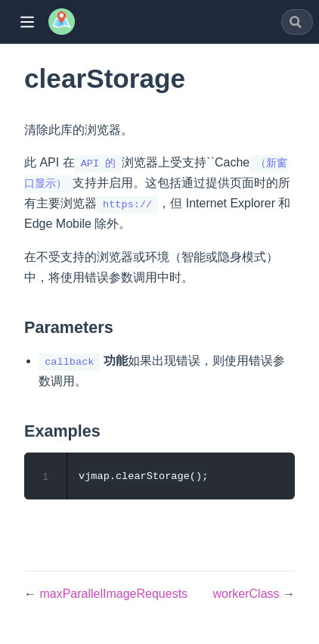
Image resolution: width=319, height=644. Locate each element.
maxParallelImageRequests (113, 594)
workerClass (248, 594)
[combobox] (297, 22)
